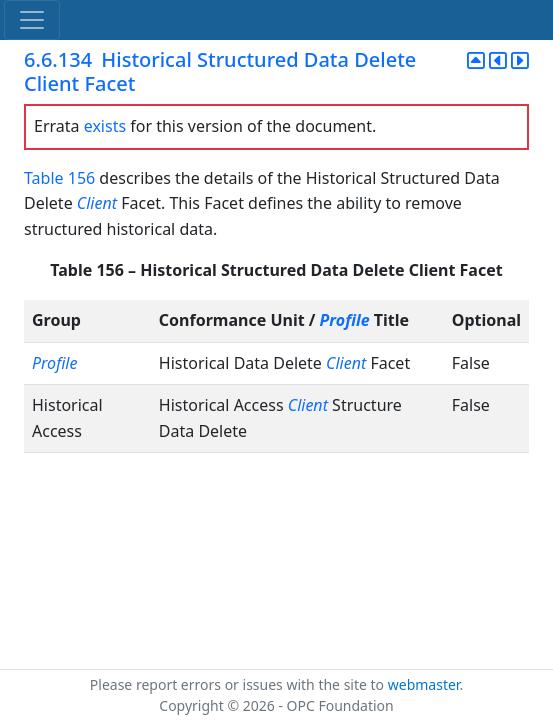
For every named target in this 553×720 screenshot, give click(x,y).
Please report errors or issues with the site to (239, 684)
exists (105, 126)
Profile (345, 320)
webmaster (424, 684)
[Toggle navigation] (32, 20)
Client (97, 203)
